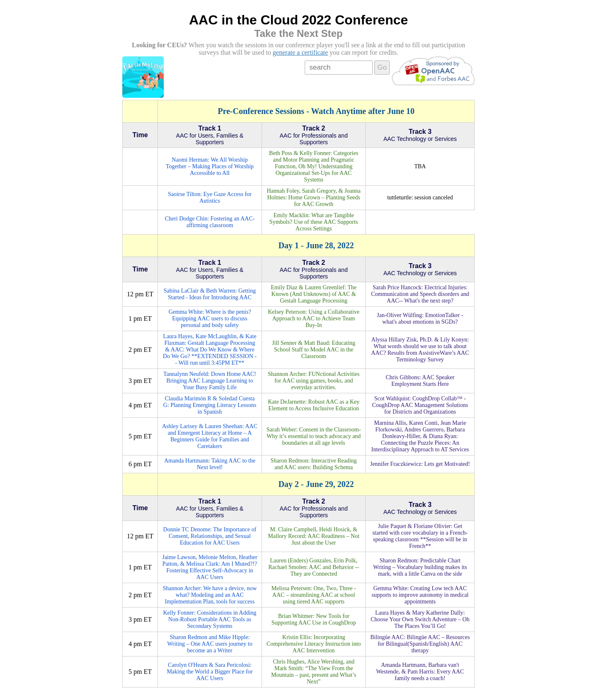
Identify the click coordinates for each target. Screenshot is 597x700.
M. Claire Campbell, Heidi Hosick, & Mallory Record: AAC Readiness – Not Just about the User (313, 536)
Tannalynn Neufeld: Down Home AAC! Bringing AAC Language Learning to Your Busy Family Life (210, 381)
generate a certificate (300, 52)
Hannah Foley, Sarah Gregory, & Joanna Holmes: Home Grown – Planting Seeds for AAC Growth (313, 197)
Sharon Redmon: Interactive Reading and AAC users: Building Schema (314, 464)
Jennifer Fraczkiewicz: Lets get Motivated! (420, 464)
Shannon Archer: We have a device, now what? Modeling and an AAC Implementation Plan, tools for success (210, 595)
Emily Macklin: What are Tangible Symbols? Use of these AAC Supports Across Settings (314, 222)
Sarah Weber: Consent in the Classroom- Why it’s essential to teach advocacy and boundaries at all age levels (314, 436)
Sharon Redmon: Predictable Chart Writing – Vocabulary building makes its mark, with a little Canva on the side (420, 567)
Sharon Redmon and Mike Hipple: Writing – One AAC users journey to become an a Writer (210, 644)
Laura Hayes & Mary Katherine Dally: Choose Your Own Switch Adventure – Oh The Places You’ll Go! (420, 619)
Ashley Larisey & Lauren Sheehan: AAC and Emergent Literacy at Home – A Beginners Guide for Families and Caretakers (210, 436)
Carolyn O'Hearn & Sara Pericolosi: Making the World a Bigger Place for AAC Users (210, 672)
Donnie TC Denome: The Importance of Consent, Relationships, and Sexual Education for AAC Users (210, 536)
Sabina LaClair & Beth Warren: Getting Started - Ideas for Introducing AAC (210, 294)
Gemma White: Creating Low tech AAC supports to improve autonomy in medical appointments (420, 595)
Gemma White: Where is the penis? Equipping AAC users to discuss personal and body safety (210, 319)
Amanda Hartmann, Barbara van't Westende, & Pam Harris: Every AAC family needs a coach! (420, 672)
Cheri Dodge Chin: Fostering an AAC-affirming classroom (210, 222)
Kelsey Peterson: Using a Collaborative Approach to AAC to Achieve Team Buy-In (314, 319)
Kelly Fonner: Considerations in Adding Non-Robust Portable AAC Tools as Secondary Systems (210, 619)
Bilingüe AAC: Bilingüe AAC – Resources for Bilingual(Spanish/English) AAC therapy (420, 644)
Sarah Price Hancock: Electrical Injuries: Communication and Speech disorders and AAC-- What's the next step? (420, 294)
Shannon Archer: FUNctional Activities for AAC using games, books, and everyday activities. (314, 381)
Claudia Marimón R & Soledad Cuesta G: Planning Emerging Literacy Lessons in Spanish (210, 405)
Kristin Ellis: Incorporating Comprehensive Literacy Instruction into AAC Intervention (314, 644)
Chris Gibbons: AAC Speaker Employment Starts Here (420, 381)
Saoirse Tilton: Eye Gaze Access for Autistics (210, 197)
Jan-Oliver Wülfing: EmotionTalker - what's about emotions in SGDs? (420, 319)
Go (382, 67)
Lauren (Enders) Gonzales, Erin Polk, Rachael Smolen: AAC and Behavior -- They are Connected (314, 567)
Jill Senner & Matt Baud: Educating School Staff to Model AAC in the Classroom (314, 350)
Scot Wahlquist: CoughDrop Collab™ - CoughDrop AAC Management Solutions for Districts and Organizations (420, 405)
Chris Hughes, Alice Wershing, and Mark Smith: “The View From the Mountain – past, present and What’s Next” (314, 672)
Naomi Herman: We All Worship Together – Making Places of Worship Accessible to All (210, 166)
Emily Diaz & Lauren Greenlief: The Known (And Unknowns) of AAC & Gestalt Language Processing (314, 294)
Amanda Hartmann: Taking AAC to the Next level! (210, 464)
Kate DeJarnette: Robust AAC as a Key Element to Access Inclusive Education (314, 405)
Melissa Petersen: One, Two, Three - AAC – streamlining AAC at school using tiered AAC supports (314, 595)
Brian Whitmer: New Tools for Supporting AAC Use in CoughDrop (314, 619)
